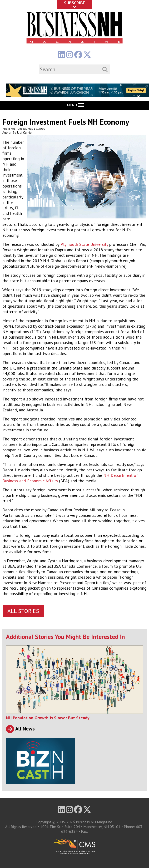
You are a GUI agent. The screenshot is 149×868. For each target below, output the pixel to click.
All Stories (23, 611)
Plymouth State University (84, 244)
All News (20, 729)
